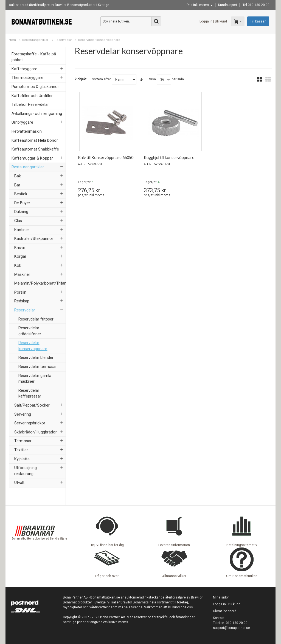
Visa (152, 79)
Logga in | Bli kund (213, 21)
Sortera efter (101, 79)
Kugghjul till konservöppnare (169, 158)
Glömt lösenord (225, 611)
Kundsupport (228, 5)
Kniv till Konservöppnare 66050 (106, 158)
